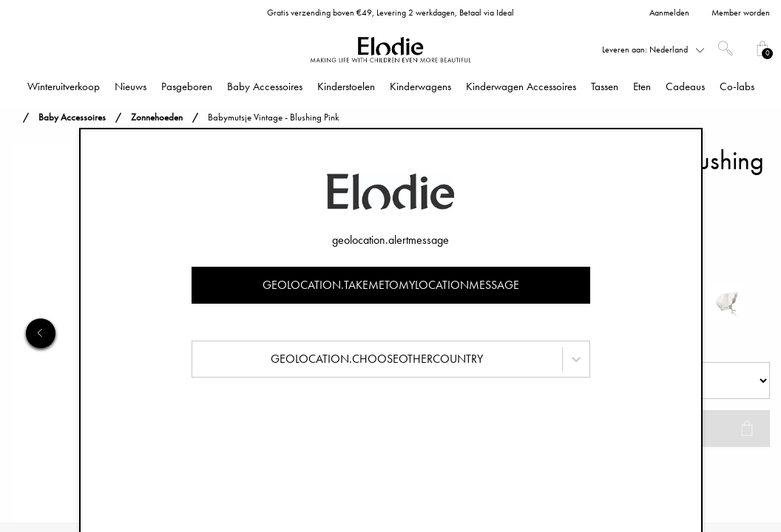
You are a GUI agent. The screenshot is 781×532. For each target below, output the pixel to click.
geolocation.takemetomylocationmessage (391, 285)
